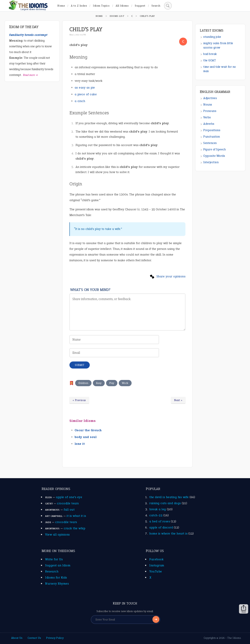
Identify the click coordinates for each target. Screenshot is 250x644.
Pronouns (210, 111)
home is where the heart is (168, 533)
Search (156, 6)
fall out (69, 510)
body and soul (86, 437)
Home (61, 6)
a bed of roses (160, 521)
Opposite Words (214, 156)
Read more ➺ (30, 75)
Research (52, 571)
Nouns (208, 105)
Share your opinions (171, 276)
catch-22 (156, 515)
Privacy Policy (55, 638)
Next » (178, 400)
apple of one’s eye (69, 497)
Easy (99, 383)
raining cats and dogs (165, 503)
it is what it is (76, 516)
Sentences (210, 143)
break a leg (158, 509)
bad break (210, 54)
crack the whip (74, 528)
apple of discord (161, 527)
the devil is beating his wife (169, 497)
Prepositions (212, 130)
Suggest (140, 6)
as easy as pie (85, 87)
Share (244, 609)
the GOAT (210, 60)
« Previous (79, 400)
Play (112, 383)
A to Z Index (79, 6)
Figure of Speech (214, 149)
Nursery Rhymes (57, 584)
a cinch (80, 101)
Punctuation (212, 137)
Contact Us (34, 638)
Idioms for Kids (56, 577)
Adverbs (209, 124)
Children (83, 383)
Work (125, 383)
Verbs (207, 117)
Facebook (156, 559)
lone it (80, 444)
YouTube (156, 571)
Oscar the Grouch (88, 430)
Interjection (211, 162)
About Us (17, 638)
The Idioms (234, 638)
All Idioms (122, 6)
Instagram (157, 565)
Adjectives (210, 98)
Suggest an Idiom (58, 565)
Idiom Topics (101, 6)
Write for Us (54, 559)
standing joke (212, 37)
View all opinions (57, 535)
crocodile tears (68, 503)
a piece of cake (86, 94)
